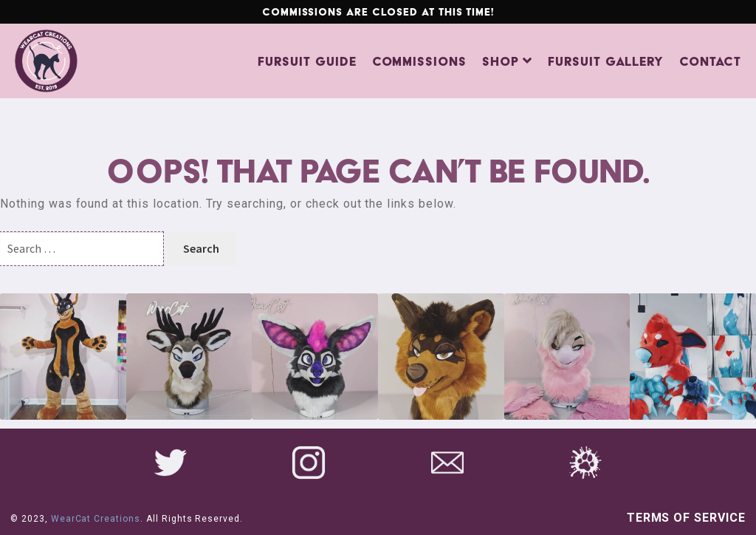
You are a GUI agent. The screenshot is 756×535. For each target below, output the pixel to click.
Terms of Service (686, 518)
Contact (710, 61)
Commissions (420, 61)
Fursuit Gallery (606, 61)
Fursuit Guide (307, 61)
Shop (501, 61)
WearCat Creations (96, 519)
